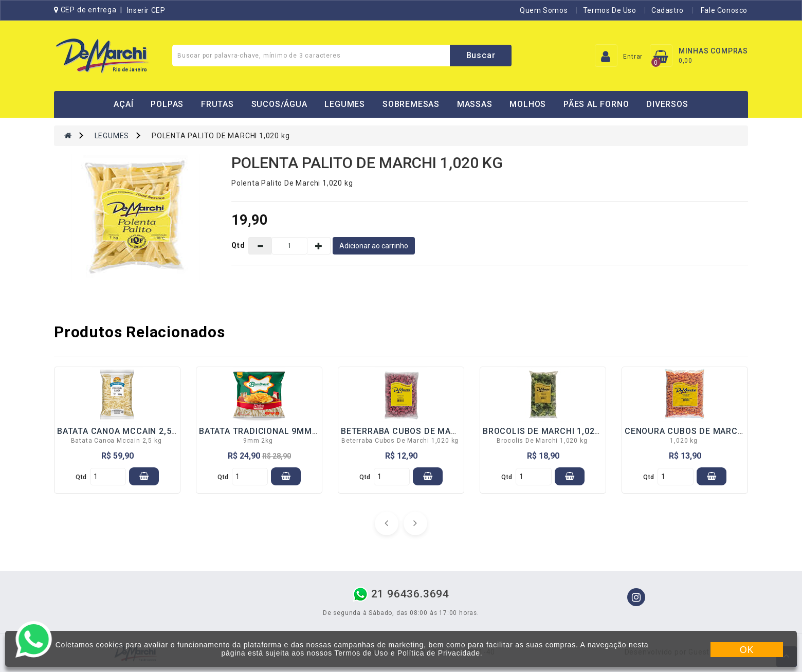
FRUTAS (217, 104)
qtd (81, 477)
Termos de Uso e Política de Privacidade (407, 653)
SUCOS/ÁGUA (279, 104)
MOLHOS (528, 104)
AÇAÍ (123, 104)
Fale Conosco (723, 10)
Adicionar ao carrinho (374, 246)
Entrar (633, 57)
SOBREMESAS (411, 104)
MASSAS (475, 104)
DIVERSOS (667, 104)
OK (747, 650)
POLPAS (167, 104)
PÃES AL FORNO (596, 104)
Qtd (238, 245)
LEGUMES (345, 104)
